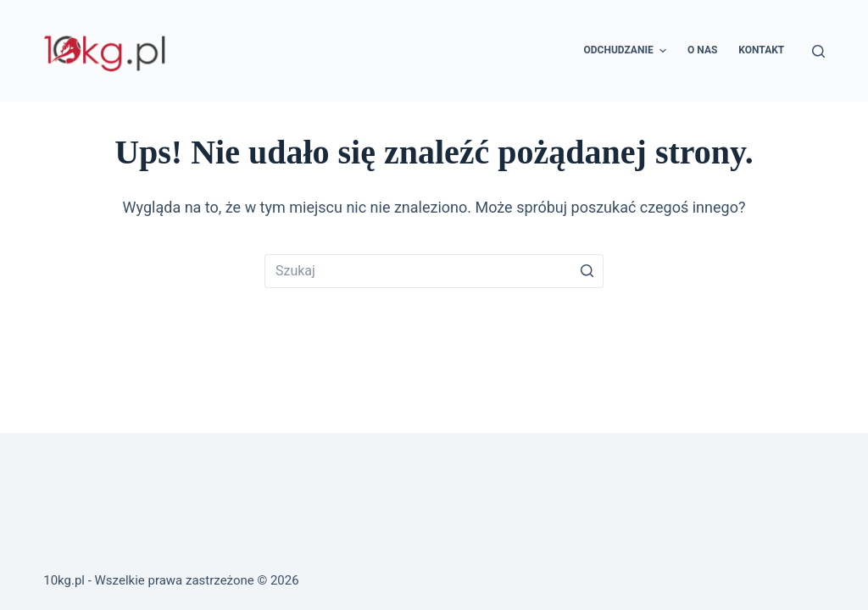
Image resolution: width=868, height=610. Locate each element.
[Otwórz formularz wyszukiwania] (818, 51)
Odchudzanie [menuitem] (628, 51)
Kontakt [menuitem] (761, 50)
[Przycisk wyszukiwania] (587, 271)
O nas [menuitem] (702, 50)
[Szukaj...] (434, 271)
